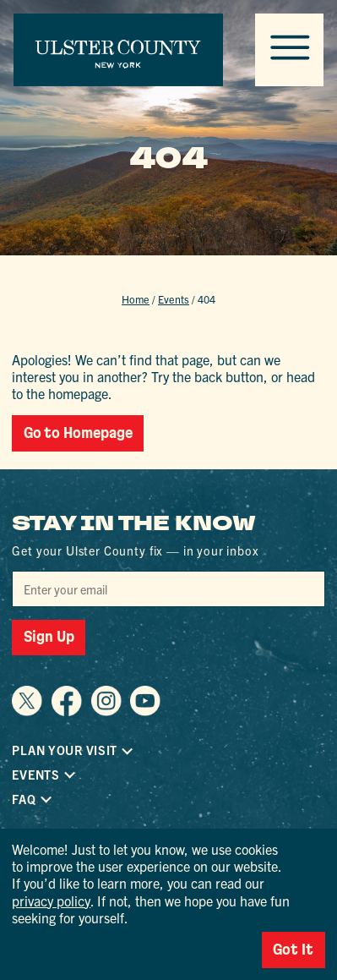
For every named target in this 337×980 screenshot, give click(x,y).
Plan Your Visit (65, 750)
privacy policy (51, 901)
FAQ (24, 799)
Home (136, 299)
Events (174, 299)
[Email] (168, 589)
